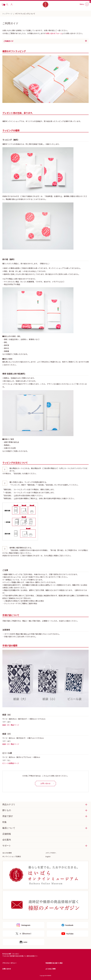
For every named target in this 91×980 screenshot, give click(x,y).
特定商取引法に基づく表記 (54, 963)
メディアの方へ (51, 853)
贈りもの (7, 810)
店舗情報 (7, 834)
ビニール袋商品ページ (11, 763)
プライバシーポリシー (9, 963)
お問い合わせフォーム (54, 33)
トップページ (7, 14)
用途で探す (8, 816)
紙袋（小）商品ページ (11, 744)
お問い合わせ (7, 969)
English (48, 856)
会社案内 (7, 840)
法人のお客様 (7, 853)
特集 (5, 822)
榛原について (9, 828)
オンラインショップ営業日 (12, 856)
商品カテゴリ (9, 804)
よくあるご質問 (50, 969)
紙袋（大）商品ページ (11, 725)
